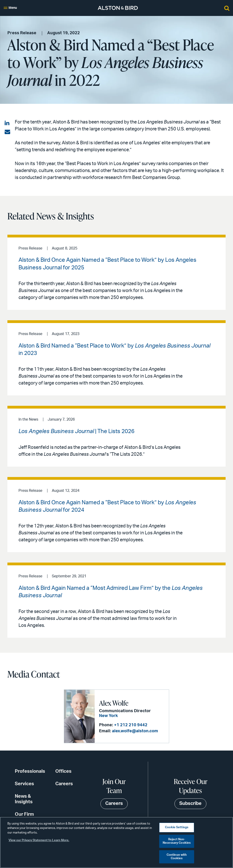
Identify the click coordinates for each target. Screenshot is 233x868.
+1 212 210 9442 (130, 725)
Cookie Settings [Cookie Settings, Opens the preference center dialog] (177, 827)
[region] (116, 842)
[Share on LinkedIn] (7, 123)
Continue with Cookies (177, 857)
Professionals (30, 771)
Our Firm (24, 814)
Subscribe (190, 804)
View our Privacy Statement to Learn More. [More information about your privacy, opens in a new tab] (39, 840)
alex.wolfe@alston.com (135, 731)
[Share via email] (7, 132)
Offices (63, 771)
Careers (64, 784)
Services (24, 784)
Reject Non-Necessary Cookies (177, 841)
